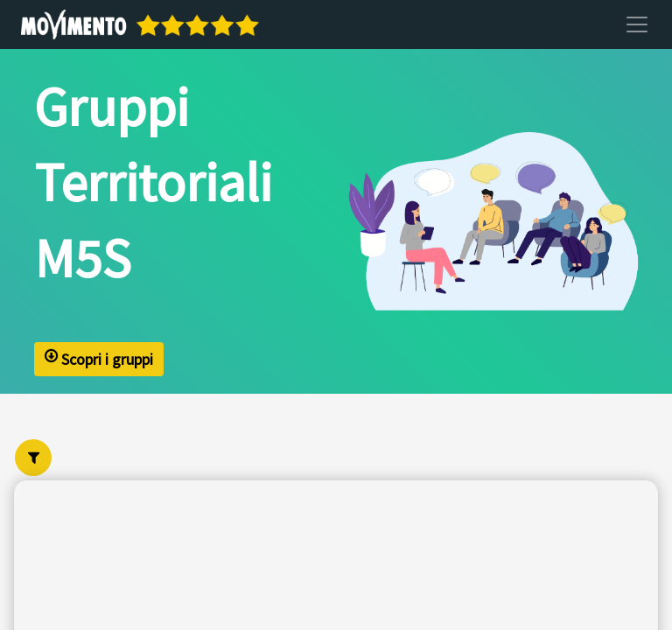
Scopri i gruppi (99, 359)
